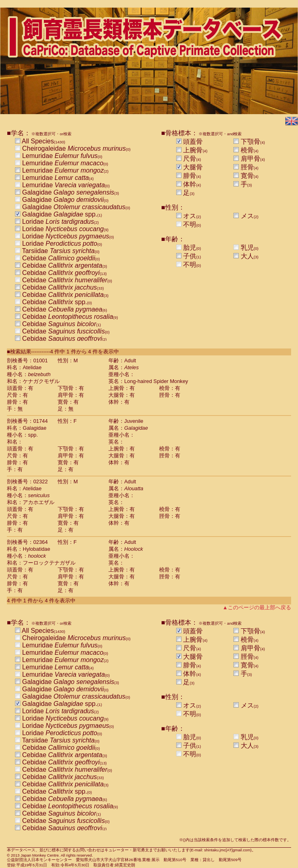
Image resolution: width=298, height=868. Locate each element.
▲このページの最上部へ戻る (257, 607)
